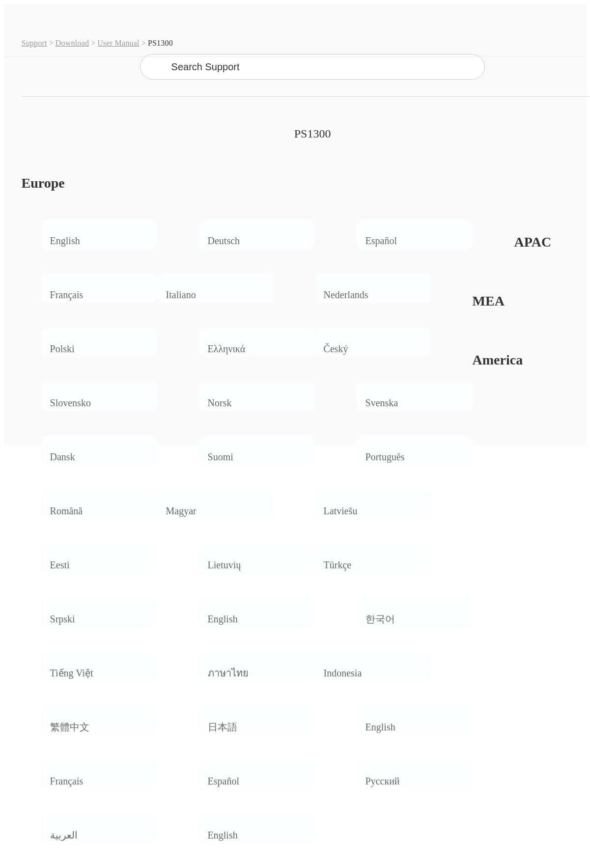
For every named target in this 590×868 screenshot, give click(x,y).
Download (72, 43)
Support (34, 43)
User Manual (118, 43)
